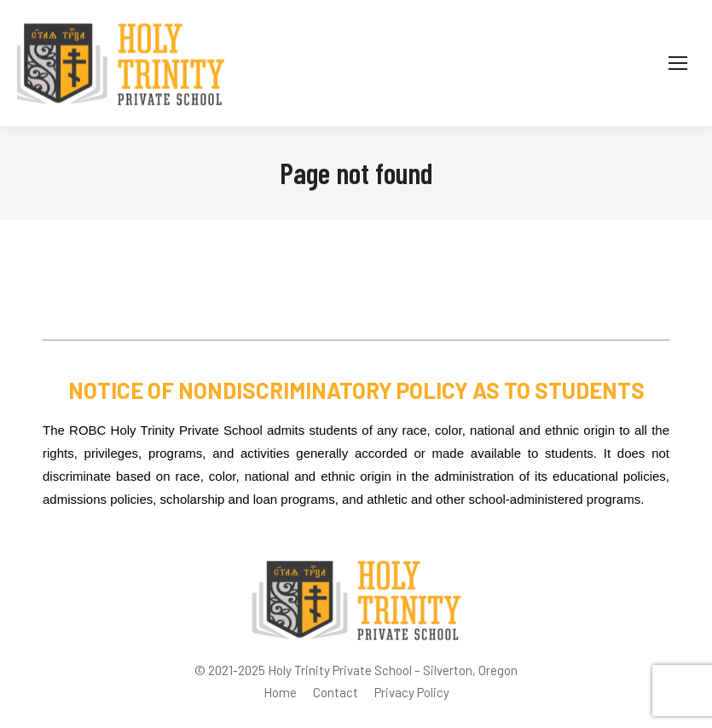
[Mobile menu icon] (678, 63)
